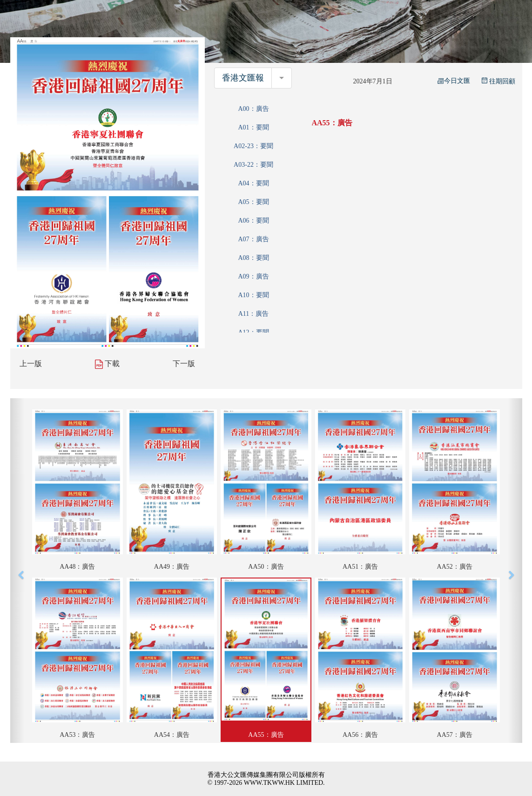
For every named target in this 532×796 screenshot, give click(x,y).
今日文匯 (454, 81)
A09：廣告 (253, 276)
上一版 (31, 364)
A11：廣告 (254, 314)
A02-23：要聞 (253, 146)
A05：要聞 (253, 202)
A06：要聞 (253, 221)
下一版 (184, 364)
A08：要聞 (253, 258)
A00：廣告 (253, 109)
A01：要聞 (253, 127)
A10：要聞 (253, 295)
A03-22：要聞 (253, 165)
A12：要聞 (253, 332)
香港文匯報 (243, 78)
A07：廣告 (253, 239)
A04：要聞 (253, 183)
